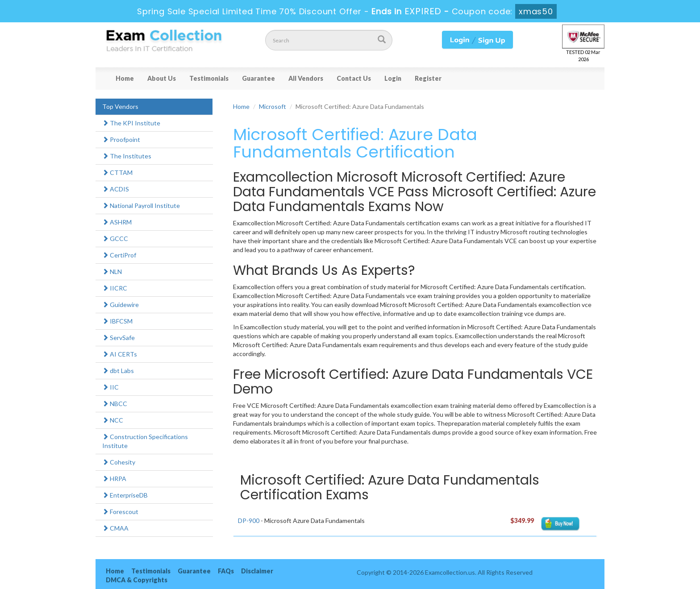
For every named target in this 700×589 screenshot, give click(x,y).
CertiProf (119, 255)
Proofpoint (121, 139)
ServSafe (119, 338)
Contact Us (354, 78)
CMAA (115, 528)
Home (125, 78)
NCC (113, 420)
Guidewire (121, 305)
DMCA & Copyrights (137, 580)
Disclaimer (257, 571)
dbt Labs (118, 371)
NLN (112, 272)
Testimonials (209, 78)
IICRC (115, 288)
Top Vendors (120, 106)
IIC (110, 387)
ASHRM (117, 222)
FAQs (226, 571)
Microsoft (273, 106)
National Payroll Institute (141, 205)
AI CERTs (120, 354)
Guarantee (258, 78)
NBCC (115, 404)
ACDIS (116, 189)
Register (428, 78)
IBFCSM (117, 321)
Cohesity (119, 462)
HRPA (114, 479)
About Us (162, 78)
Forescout (120, 512)
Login (393, 78)
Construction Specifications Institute (145, 441)
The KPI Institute (131, 123)
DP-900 (249, 521)
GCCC (115, 239)
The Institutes (127, 156)
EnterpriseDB (125, 495)
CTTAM (117, 172)
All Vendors (306, 78)
